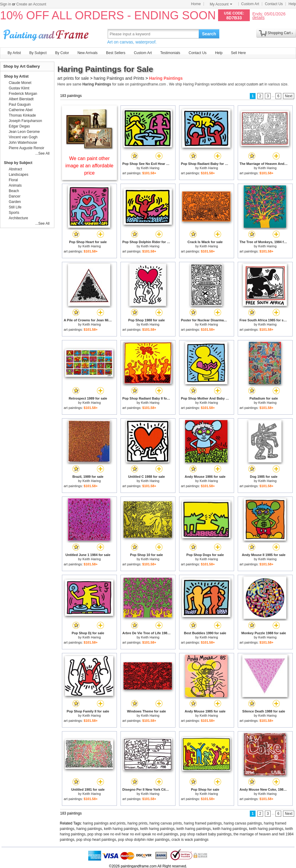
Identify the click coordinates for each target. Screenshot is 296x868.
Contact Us (274, 4)
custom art (255, 84)
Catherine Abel (21, 110)
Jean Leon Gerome (24, 132)
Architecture (18, 218)
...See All (42, 153)
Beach (14, 191)
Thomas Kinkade (22, 115)
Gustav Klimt (19, 88)
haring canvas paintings (243, 823)
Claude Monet (20, 83)
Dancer (15, 196)
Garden (15, 202)
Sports (14, 213)
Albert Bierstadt (21, 99)
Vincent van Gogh (23, 137)
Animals (15, 185)
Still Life (15, 207)
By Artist (14, 53)
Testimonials (170, 53)
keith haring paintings (121, 829)
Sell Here (238, 53)
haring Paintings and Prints (119, 78)
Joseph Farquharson (25, 121)
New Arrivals (87, 53)
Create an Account (31, 4)
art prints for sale (73, 78)
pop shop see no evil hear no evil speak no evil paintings (133, 834)
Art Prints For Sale (47, 34)
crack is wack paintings (190, 840)
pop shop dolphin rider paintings (144, 840)
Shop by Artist (16, 76)
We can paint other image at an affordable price (90, 166)
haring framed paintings (203, 823)
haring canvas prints (166, 823)
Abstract (15, 169)
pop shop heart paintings (96, 840)
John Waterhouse (23, 143)
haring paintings (89, 829)
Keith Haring (150, 168)
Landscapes (19, 175)
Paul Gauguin (20, 104)
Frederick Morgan (23, 94)
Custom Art (250, 4)
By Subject (38, 53)
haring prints (137, 823)
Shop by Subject (18, 163)
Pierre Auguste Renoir (26, 148)
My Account (221, 4)
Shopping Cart (279, 33)
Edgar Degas (19, 126)
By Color (62, 53)
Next (289, 96)
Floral (13, 180)
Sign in (6, 4)
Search (209, 34)
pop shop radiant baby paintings (206, 834)
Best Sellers (116, 53)
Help (292, 4)
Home (196, 4)
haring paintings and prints (104, 823)
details (258, 17)
